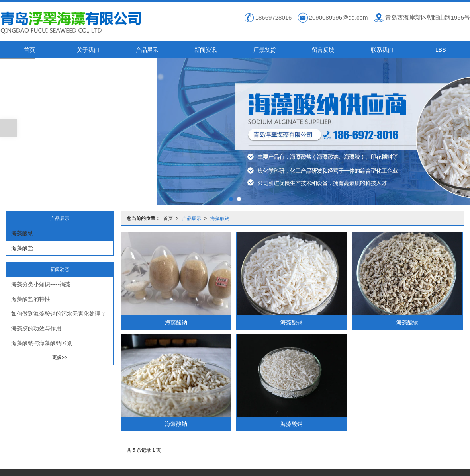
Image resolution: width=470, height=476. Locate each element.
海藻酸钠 (220, 218)
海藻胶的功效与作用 (36, 328)
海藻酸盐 (22, 248)
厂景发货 (264, 49)
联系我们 (382, 49)
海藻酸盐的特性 (31, 298)
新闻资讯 (206, 49)
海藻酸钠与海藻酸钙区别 (42, 343)
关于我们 (88, 49)
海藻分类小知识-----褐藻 (41, 284)
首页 (29, 49)
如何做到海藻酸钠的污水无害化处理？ (59, 313)
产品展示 (147, 49)
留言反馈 (323, 49)
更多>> (60, 357)
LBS (441, 49)
